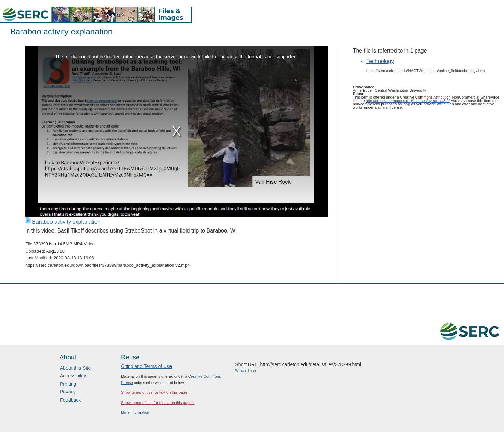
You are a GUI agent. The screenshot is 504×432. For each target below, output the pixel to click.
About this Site (75, 368)
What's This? (246, 370)
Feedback (70, 400)
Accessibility (73, 376)
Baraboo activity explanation (66, 222)
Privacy (68, 392)
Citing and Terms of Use (146, 366)
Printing (68, 384)
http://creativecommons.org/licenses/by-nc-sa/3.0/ (408, 101)
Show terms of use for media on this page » (158, 403)
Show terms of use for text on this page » (156, 392)
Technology (380, 61)
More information (135, 412)
